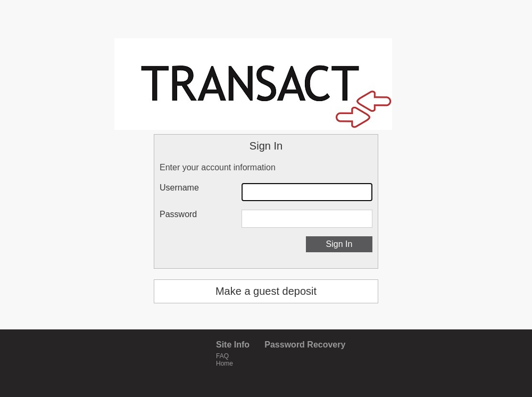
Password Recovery (305, 345)
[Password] (307, 219)
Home (225, 363)
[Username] (307, 192)
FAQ (222, 356)
